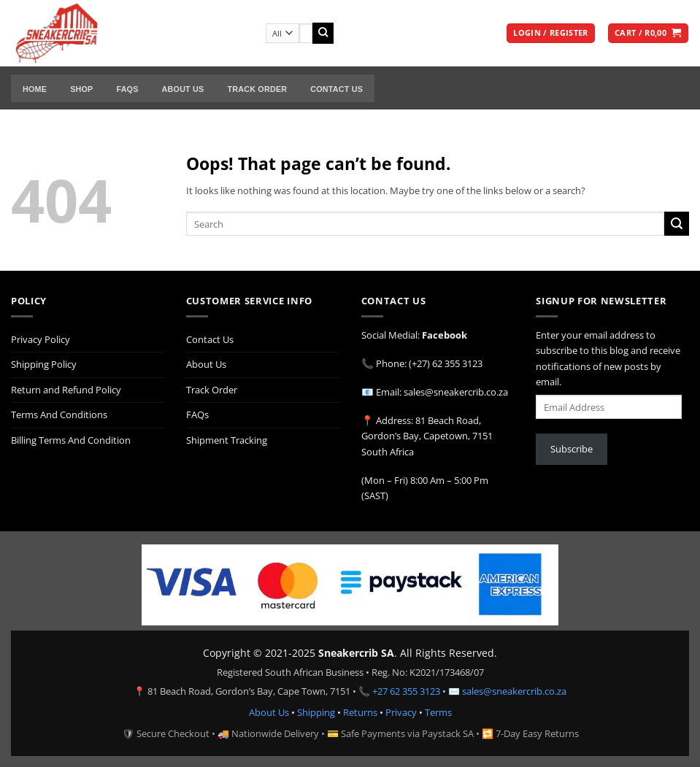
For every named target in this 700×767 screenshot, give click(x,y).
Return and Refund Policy (66, 390)
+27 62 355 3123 (406, 691)
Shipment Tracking (227, 440)
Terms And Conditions (59, 415)
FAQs (127, 89)
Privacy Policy (41, 339)
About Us (183, 89)
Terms (438, 712)
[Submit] (323, 33)
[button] (550, 34)
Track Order (257, 89)
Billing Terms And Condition (71, 440)
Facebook (445, 335)
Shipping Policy (44, 364)
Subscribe (572, 449)
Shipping (316, 712)
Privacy (401, 712)
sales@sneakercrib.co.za (514, 691)
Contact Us (336, 89)
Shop (81, 89)
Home (35, 89)
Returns (360, 712)
